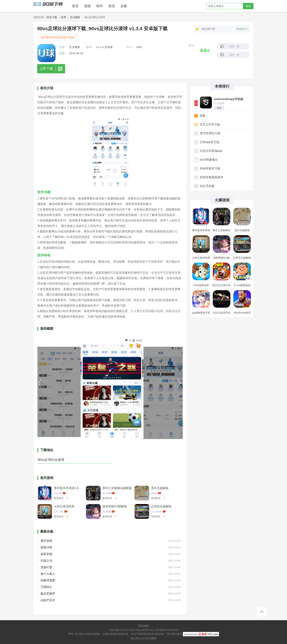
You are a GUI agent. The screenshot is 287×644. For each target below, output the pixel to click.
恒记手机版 (207, 186)
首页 (75, 6)
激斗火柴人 (48, 574)
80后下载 (52, 17)
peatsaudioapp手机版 (229, 99)
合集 (124, 6)
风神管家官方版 (210, 168)
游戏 (87, 6)
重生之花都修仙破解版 (117, 488)
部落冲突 (46, 547)
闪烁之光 (46, 561)
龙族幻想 (46, 567)
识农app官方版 (210, 142)
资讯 (112, 6)
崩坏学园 (46, 554)
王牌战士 (46, 587)
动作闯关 (156, 516)
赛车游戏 (46, 541)
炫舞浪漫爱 (48, 580)
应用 (63, 17)
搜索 (248, 6)
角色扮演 (59, 498)
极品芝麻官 (48, 594)
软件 (100, 6)
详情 (219, 108)
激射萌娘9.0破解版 (115, 506)
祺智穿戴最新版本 (212, 177)
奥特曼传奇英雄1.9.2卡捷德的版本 (69, 488)
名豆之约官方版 (210, 124)
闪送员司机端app (211, 151)
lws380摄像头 (209, 160)
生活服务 (75, 17)
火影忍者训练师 (64, 506)
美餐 (203, 116)
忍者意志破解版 (161, 506)
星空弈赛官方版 (210, 133)
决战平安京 (48, 600)
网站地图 (143, 626)
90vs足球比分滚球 (51, 460)
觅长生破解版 (160, 488)
